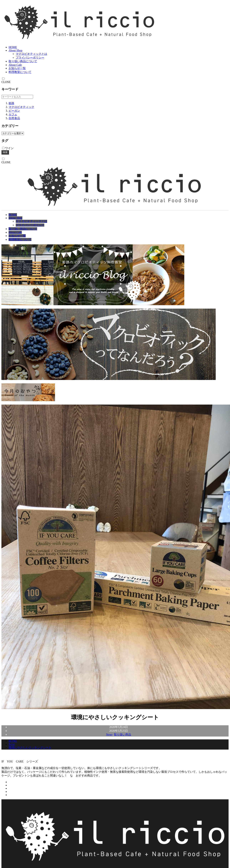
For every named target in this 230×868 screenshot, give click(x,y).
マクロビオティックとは (31, 54)
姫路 (11, 103)
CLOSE (6, 82)
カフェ (13, 114)
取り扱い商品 (122, 734)
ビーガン (14, 111)
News (109, 734)
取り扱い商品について (23, 61)
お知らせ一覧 (17, 68)
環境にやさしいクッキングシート (30, 748)
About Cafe (15, 65)
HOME (13, 47)
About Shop (15, 50)
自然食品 (14, 118)
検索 (5, 152)
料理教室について (20, 72)
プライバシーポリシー (30, 58)
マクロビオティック (21, 107)
